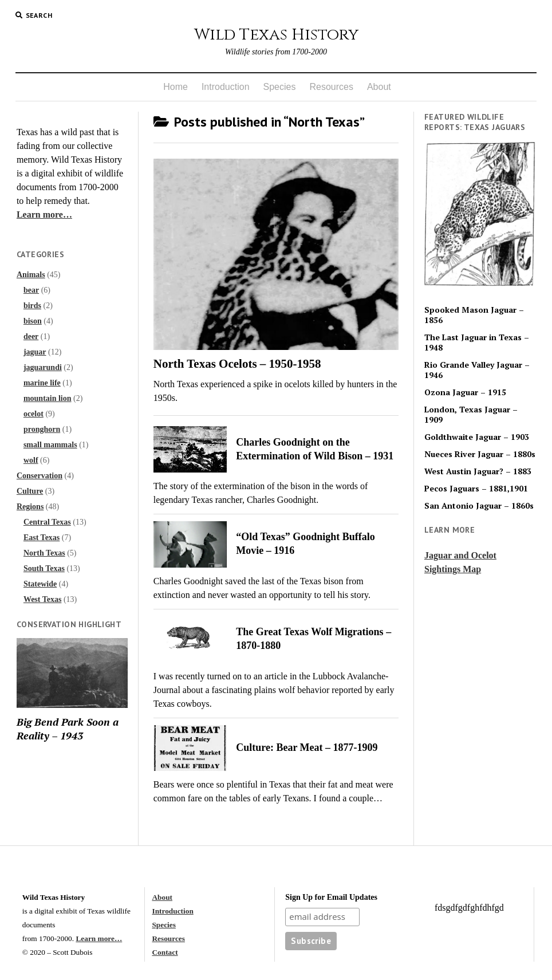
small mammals (50, 445)
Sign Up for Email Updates (331, 897)
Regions (30, 507)
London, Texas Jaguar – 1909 (471, 415)
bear (31, 290)
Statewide (40, 584)
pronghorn (42, 429)
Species (280, 87)
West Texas (43, 599)
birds (32, 306)
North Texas (44, 553)
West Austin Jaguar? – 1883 (478, 471)
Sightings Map (453, 569)
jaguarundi (43, 367)
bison (33, 321)
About (379, 87)
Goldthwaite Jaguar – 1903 (477, 437)
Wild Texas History (276, 35)
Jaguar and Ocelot (460, 555)
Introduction (226, 87)
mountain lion (48, 398)
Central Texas (47, 522)
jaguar (35, 352)
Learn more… (44, 215)
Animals (31, 275)
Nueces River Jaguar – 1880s (480, 454)
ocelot (33, 414)
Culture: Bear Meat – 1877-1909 (307, 747)
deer (31, 336)
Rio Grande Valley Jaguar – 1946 (477, 370)
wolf (31, 460)
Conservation (40, 476)
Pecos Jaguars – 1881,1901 (476, 489)
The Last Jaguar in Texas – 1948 (477, 343)
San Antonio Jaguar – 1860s (479, 506)
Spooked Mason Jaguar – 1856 (474, 315)
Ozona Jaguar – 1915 (465, 392)
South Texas (44, 568)
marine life (42, 383)
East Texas (42, 538)
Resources (331, 87)
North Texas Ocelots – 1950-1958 (237, 364)
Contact (165, 952)
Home (176, 87)
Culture (30, 491)
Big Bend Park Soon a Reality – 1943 (68, 729)
